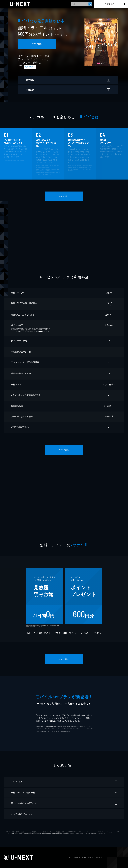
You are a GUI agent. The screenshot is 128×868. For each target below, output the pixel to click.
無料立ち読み (30, 67)
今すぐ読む (110, 4)
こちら (41, 174)
